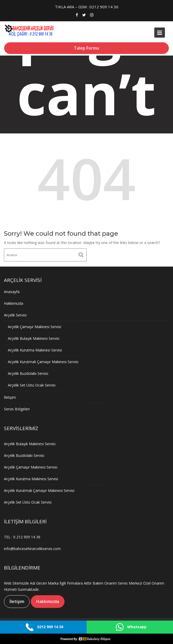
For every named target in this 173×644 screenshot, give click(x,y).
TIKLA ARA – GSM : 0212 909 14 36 (87, 7)
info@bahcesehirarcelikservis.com (33, 548)
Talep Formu (86, 48)
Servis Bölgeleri (18, 408)
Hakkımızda (14, 304)
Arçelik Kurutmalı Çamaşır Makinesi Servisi (44, 361)
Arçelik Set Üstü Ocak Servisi (32, 385)
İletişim (11, 396)
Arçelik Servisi (16, 316)
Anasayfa (13, 292)
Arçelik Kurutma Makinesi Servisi (36, 350)
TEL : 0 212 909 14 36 (23, 537)
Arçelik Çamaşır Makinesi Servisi (35, 327)
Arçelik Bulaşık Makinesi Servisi (34, 338)
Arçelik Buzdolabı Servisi (29, 373)
